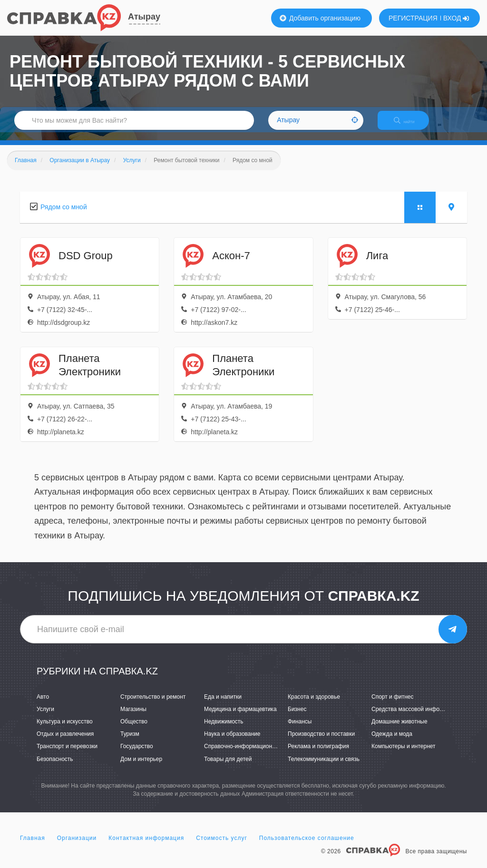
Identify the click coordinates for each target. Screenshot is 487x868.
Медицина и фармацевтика (240, 717)
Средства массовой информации (415, 717)
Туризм (130, 742)
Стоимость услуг (222, 846)
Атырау (144, 17)
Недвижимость (224, 730)
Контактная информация (146, 846)
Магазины (133, 717)
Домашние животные (399, 730)
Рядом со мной (64, 215)
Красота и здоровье (314, 705)
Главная (33, 846)
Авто (43, 705)
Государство (137, 755)
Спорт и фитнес (393, 705)
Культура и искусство (65, 730)
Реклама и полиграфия (318, 755)
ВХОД (456, 18)
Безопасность (55, 767)
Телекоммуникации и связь (324, 767)
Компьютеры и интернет (404, 755)
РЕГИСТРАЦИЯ (413, 18)
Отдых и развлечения (65, 742)
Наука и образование (232, 742)
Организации (77, 846)
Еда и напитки (223, 705)
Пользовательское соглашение (307, 846)
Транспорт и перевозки (67, 755)
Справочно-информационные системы (255, 755)
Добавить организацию (320, 18)
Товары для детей (228, 767)
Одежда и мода (392, 742)
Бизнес (297, 717)
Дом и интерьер (141, 767)
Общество (134, 730)
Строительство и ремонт (153, 705)
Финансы (300, 730)
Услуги (45, 717)
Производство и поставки (321, 742)
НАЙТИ (411, 126)
